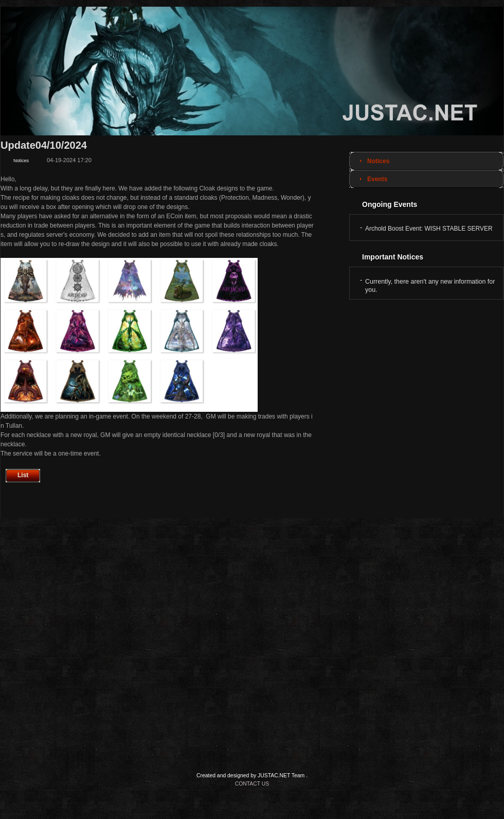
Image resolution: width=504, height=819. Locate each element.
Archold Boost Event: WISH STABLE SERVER (429, 229)
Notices (378, 161)
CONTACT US (252, 784)
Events (377, 179)
